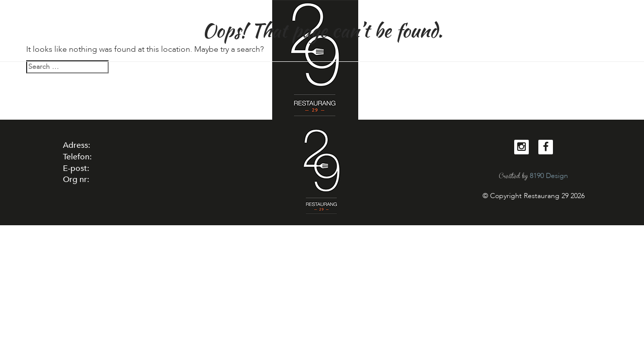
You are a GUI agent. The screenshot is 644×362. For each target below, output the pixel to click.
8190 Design (549, 176)
